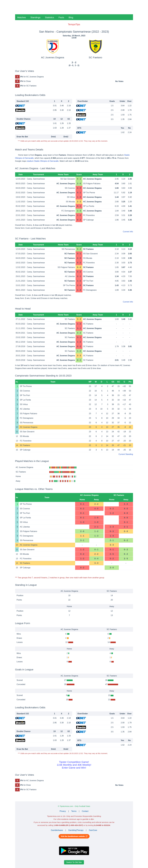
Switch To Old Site (74, 862)
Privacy (63, 811)
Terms (74, 811)
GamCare (93, 830)
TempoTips (74, 24)
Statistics (50, 17)
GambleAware (57, 830)
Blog (71, 17)
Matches (22, 17)
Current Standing (126, 454)
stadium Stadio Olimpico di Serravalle (43, 161)
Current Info (128, 232)
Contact (85, 811)
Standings (35, 17)
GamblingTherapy (76, 830)
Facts (61, 17)
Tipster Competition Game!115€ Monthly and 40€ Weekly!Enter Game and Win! (74, 765)
